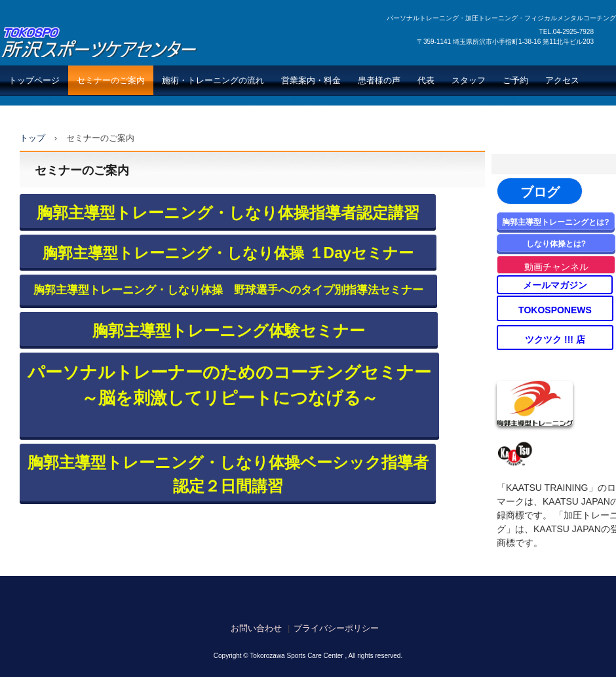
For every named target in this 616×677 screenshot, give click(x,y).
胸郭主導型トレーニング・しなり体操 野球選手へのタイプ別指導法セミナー (228, 290)
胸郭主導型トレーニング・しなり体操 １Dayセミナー (228, 253)
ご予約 (515, 80)
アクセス (562, 80)
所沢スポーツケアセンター (99, 42)
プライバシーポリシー (336, 628)
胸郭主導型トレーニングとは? (555, 222)
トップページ (34, 80)
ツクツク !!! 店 (555, 339)
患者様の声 (379, 80)
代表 (426, 80)
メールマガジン (555, 285)
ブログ (540, 192)
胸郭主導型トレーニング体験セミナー (229, 331)
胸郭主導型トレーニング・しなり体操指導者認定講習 (228, 213)
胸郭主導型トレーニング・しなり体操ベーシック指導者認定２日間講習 (228, 474)
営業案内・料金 (311, 80)
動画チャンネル (556, 267)
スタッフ (469, 80)
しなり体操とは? (556, 244)
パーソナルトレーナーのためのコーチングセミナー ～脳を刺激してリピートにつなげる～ (229, 385)
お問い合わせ (256, 628)
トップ (32, 138)
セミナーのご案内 (111, 80)
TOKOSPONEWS (555, 310)
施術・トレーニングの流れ (213, 80)
